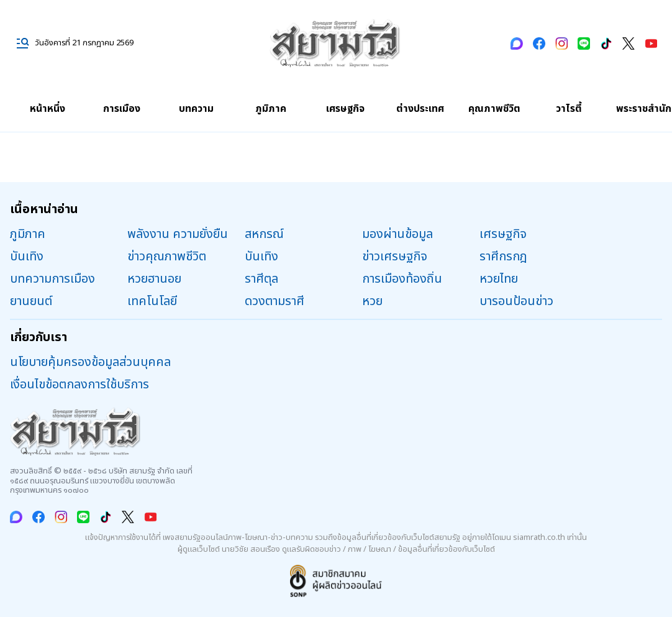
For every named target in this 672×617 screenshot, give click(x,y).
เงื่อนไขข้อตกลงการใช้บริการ (79, 385)
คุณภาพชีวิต (494, 109)
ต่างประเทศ (420, 109)
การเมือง (122, 109)
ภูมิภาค (271, 109)
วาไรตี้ (569, 109)
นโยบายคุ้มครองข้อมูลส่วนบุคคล (90, 362)
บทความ (196, 109)
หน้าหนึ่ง (48, 109)
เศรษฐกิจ (345, 109)
